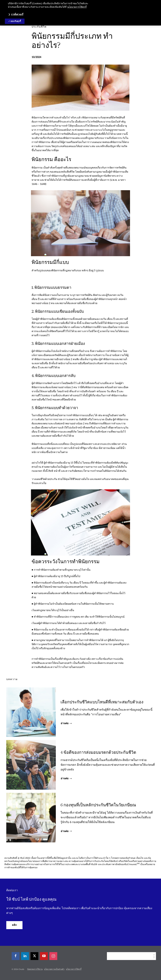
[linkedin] (25, 956)
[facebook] (16, 956)
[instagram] (53, 956)
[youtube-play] (44, 956)
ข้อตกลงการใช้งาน (35, 969)
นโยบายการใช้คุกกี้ (74, 969)
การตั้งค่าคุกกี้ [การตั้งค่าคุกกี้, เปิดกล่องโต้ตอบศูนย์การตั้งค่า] (17, 14)
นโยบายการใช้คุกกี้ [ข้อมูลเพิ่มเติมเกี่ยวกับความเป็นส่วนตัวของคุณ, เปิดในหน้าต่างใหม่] (77, 7)
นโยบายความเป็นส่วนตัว (54, 969)
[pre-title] (39, 27)
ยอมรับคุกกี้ (16, 21)
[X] (34, 956)
